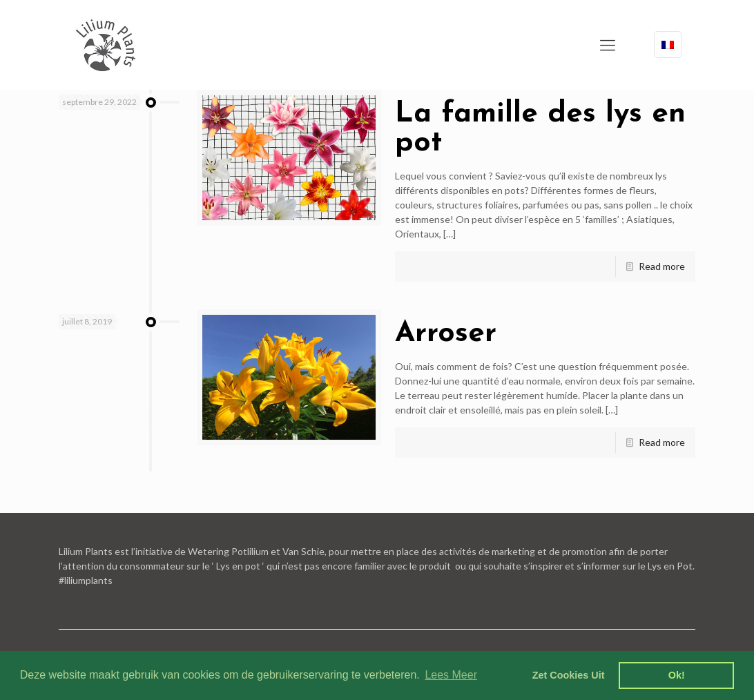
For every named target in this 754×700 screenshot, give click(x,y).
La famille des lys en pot (540, 129)
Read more (662, 266)
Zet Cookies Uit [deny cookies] (569, 675)
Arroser (446, 334)
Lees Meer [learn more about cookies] (451, 675)
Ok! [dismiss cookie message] (677, 675)
